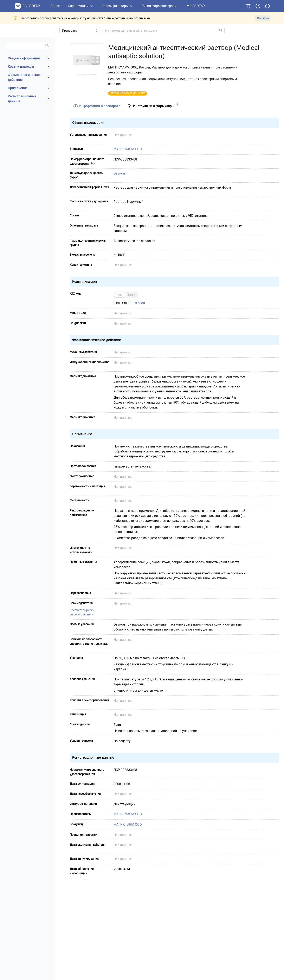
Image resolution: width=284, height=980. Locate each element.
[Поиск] (55, 6)
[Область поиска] (80, 31)
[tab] (97, 106)
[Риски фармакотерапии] (160, 6)
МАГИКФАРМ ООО (128, 149)
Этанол (119, 173)
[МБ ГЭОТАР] (196, 6)
